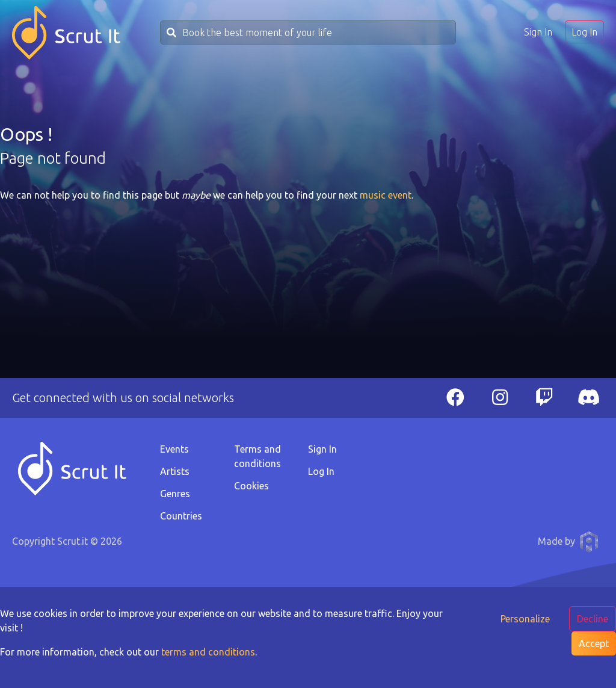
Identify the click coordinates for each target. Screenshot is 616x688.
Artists (175, 471)
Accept (594, 643)
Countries (181, 516)
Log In (584, 32)
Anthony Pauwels (589, 542)
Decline (593, 619)
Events (174, 449)
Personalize (525, 619)
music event (386, 195)
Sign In (538, 32)
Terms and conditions (257, 456)
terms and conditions (208, 652)
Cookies (251, 486)
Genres (175, 494)
